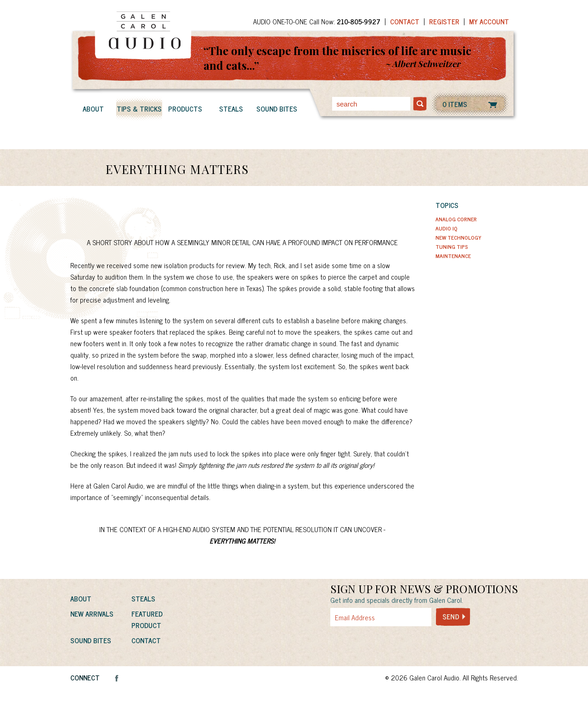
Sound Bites (277, 109)
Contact (405, 21)
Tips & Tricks (139, 109)
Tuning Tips (452, 247)
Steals (231, 109)
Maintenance (453, 256)
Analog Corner (456, 219)
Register (444, 21)
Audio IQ (447, 228)
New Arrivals (92, 614)
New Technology (458, 237)
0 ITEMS (455, 104)
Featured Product (147, 619)
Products (185, 109)
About (93, 109)
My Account (489, 21)
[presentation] (400, 646)
